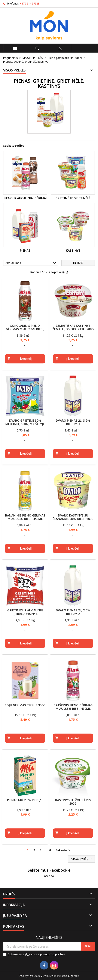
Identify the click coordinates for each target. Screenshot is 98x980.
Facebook (49, 876)
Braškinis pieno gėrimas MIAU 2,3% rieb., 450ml (73, 707)
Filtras (78, 263)
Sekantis (63, 850)
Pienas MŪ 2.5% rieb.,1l (25, 800)
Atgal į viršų (82, 859)
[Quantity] (25, 346)
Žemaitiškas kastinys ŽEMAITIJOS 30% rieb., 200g (73, 327)
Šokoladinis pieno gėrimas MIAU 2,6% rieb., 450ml (25, 329)
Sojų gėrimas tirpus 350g (25, 705)
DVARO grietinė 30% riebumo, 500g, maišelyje (25, 422)
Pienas (25, 250)
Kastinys (73, 250)
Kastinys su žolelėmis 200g (73, 802)
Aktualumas (31, 263)
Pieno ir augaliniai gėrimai (25, 198)
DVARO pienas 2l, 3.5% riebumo (73, 422)
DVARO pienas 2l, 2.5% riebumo (73, 612)
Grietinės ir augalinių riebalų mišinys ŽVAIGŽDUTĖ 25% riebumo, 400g (25, 615)
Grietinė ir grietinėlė (73, 198)
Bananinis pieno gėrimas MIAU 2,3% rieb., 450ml (25, 517)
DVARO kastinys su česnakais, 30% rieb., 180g (73, 517)
